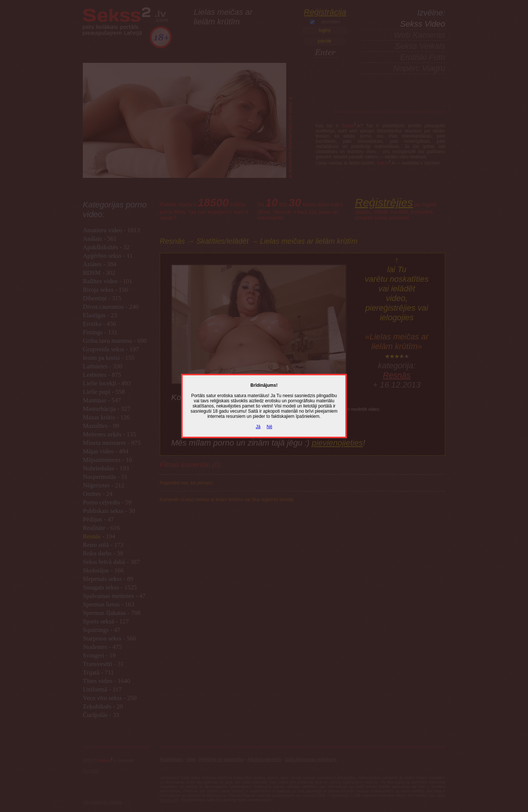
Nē (269, 427)
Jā (258, 427)
